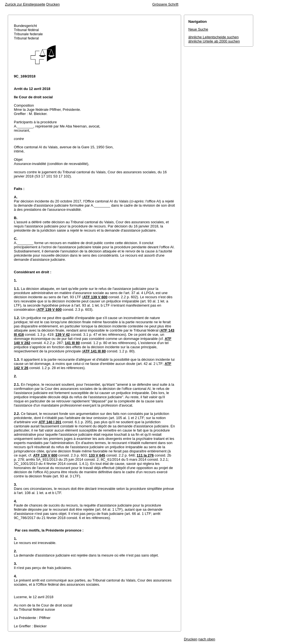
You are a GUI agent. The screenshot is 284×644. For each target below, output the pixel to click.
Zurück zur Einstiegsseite (25, 4)
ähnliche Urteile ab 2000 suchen (214, 41)
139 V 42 (63, 334)
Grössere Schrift (165, 4)
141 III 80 (72, 343)
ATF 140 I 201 (50, 422)
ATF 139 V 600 (95, 297)
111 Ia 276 (145, 455)
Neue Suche (198, 29)
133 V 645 (97, 455)
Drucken (53, 4)
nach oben (207, 639)
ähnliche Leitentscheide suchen (213, 37)
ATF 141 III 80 (94, 351)
